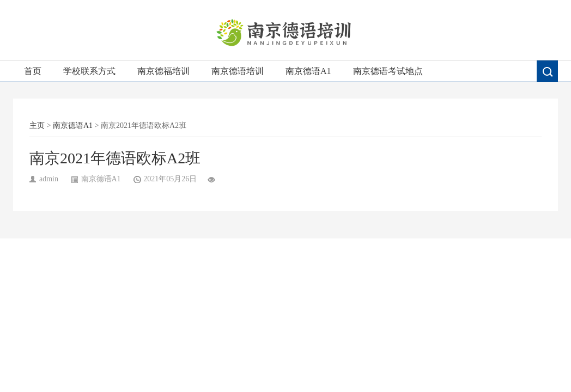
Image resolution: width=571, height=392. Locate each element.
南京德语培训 (238, 71)
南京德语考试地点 (388, 71)
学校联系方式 (89, 71)
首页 (33, 71)
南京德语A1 (308, 71)
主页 (37, 125)
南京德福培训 (163, 71)
